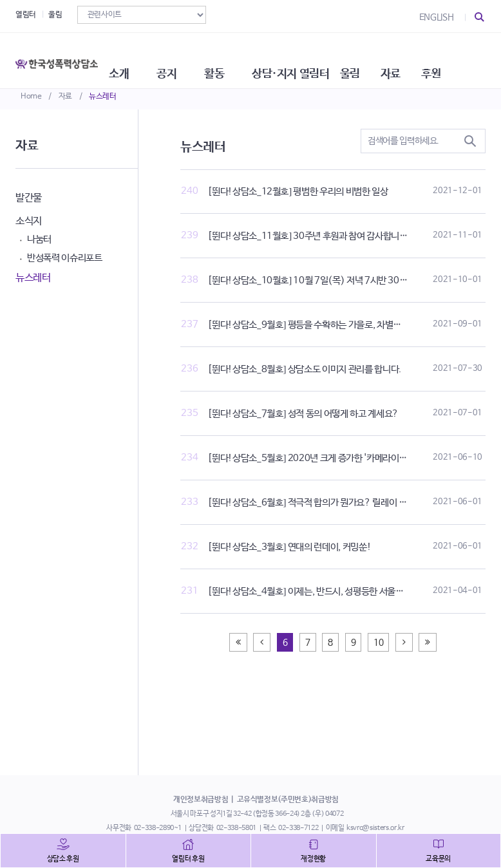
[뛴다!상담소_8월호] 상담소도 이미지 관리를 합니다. (304, 369)
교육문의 (438, 859)
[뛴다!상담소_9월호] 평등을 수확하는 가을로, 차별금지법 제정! (323, 325)
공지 (186, 58)
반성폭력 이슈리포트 (65, 258)
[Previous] (238, 642)
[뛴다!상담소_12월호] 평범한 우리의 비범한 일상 (298, 192)
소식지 (29, 221)
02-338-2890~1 (158, 828)
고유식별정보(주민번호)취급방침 (288, 800)
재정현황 (313, 859)
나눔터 (39, 239)
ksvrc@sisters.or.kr (375, 828)
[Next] (404, 642)
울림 (55, 15)
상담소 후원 (63, 859)
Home (31, 97)
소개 (134, 58)
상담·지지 (301, 58)
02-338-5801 (236, 828)
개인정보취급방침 (201, 800)
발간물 (29, 198)
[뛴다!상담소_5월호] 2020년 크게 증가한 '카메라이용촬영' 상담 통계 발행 (344, 458)
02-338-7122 (298, 828)
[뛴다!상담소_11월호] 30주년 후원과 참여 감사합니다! (309, 236)
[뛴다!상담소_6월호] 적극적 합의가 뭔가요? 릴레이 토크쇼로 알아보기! (338, 503)
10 (378, 643)
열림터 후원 (188, 859)
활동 (237, 58)
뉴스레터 (103, 97)
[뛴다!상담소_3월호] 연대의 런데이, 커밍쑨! (289, 547)
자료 (65, 97)
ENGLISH (437, 17)
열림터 (26, 15)
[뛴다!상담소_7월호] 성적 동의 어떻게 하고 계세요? (303, 414)
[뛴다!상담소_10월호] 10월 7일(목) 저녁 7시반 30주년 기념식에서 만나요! (348, 280)
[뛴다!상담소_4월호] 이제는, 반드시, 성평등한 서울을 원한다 (318, 591)
